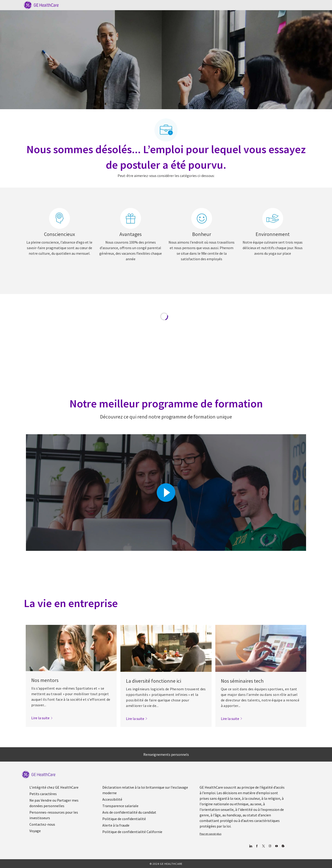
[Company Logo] (41, 5)
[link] (42, 718)
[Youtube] (276, 846)
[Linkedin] (250, 846)
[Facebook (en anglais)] (257, 846)
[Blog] (270, 846)
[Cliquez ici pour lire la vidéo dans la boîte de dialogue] (166, 493)
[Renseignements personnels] (166, 754)
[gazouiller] (263, 846)
